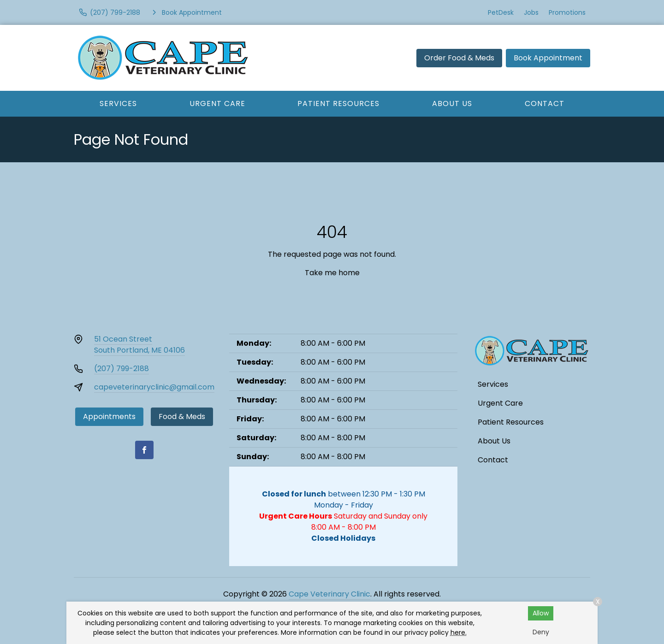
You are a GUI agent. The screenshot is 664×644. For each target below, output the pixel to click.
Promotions (567, 12)
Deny (541, 632)
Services (118, 103)
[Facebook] (144, 450)
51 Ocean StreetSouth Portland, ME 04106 (139, 345)
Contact (545, 103)
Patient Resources (338, 103)
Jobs (531, 12)
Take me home (332, 273)
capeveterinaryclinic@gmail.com (154, 387)
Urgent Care (217, 103)
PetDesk (501, 12)
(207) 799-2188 (122, 369)
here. (459, 632)
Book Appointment (548, 58)
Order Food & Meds (459, 58)
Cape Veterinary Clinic (329, 594)
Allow (541, 613)
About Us (452, 103)
